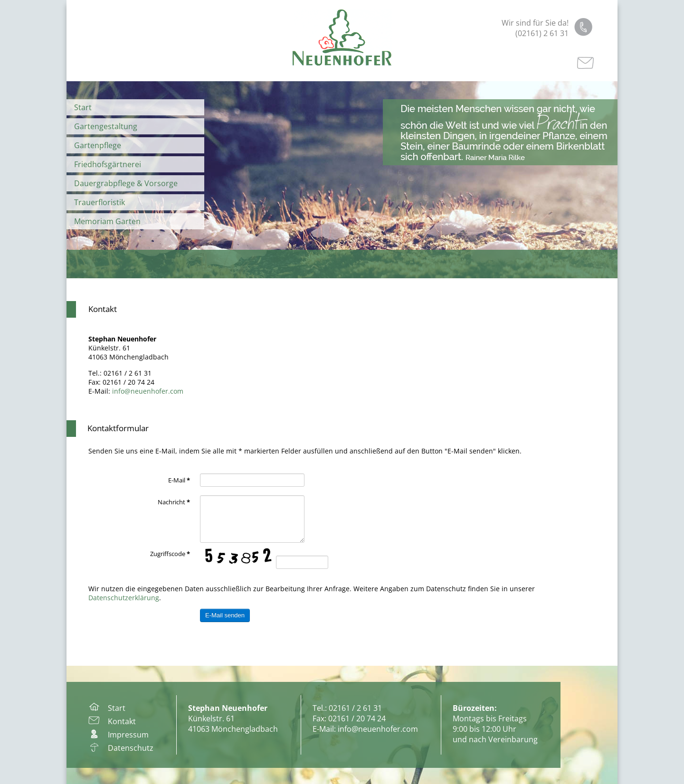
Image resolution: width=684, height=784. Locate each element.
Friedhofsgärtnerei (108, 164)
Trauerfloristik (100, 202)
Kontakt (103, 309)
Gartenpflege (98, 145)
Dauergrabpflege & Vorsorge (126, 183)
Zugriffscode (170, 554)
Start (83, 107)
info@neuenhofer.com (148, 391)
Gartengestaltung (106, 126)
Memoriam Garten (107, 221)
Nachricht (174, 502)
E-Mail (179, 480)
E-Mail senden (225, 615)
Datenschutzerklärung (124, 598)
